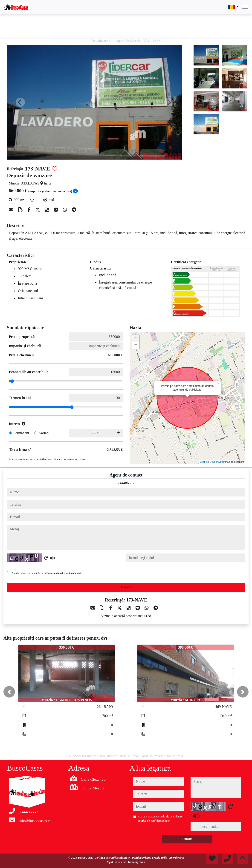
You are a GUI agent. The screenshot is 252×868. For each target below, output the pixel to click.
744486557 (126, 483)
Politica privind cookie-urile (150, 858)
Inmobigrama (137, 862)
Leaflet (204, 462)
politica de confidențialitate (67, 573)
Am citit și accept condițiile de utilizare (47, 573)
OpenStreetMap (221, 462)
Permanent (21, 433)
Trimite (126, 587)
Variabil (45, 433)
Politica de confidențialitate (113, 858)
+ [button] (136, 338)
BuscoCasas (86, 858)
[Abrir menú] (245, 7)
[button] (9, 692)
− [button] (136, 345)
